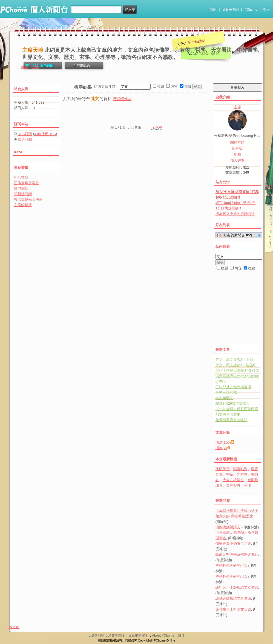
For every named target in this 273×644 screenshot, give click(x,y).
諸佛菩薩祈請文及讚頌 (233, 598)
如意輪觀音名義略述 (232, 420)
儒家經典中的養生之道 (233, 544)
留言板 (237, 148)
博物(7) (221, 448)
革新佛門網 (23, 194)
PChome (251, 10)
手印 (248, 485)
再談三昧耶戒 (226, 392)
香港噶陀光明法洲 (28, 199)
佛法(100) (223, 442)
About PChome (163, 636)
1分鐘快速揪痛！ (229, 208)
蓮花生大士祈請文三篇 (233, 609)
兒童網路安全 (138, 636)
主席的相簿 (23, 205)
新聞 (213, 10)
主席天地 (33, 50)
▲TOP (157, 127)
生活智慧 (21, 178)
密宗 (230, 474)
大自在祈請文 (233, 480)
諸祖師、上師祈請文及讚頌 (237, 587)
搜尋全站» (122, 99)
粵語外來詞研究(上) (231, 576)
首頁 (24, 67)
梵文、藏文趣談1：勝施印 (236, 365)
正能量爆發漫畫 (26, 183)
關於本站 (237, 142)
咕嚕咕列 (240, 469)
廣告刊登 (98, 636)
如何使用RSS (45, 134)
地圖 (237, 154)
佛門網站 (21, 188)
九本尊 (242, 474)
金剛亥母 (233, 485)
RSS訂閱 (25, 134)
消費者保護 (116, 636)
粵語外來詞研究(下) (231, 565)
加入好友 (237, 161)
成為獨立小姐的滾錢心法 (235, 214)
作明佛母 (223, 469)
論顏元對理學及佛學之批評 (237, 554)
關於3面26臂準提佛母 (233, 403)
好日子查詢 (231, 10)
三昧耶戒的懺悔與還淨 (233, 387)
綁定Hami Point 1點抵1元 (236, 203)
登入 (266, 10)
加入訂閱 (25, 139)
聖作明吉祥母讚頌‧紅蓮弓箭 (237, 371)
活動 (35, 67)
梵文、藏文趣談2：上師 (234, 360)
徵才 (182, 636)
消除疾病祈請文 (228, 527)
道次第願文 (224, 398)
